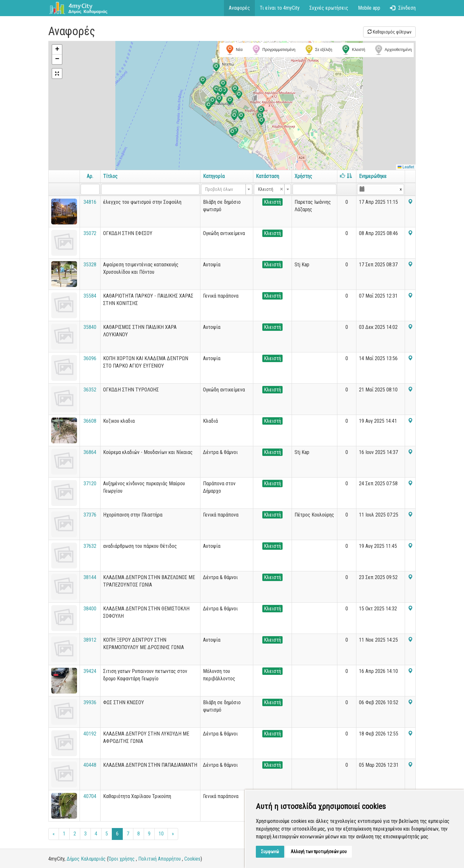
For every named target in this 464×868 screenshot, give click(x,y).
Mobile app (369, 8)
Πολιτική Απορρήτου (159, 859)
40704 (90, 796)
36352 (90, 390)
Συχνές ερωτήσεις (329, 8)
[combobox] (227, 189)
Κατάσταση (267, 176)
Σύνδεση (403, 8)
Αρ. (90, 176)
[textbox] (225, 189)
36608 (90, 421)
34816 (90, 202)
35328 (90, 265)
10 (161, 834)
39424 (90, 671)
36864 (90, 452)
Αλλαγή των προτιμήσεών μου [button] (319, 852)
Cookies (192, 859)
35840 (90, 327)
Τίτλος (110, 176)
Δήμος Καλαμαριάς (86, 859)
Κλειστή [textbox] (271, 189)
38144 (90, 577)
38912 (90, 640)
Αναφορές (239, 8)
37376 (90, 515)
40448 (90, 765)
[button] (216, 68)
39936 (90, 702)
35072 (90, 233)
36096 (90, 358)
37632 (90, 546)
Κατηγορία (214, 176)
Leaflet (406, 167)
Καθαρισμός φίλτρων (389, 32)
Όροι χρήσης (122, 859)
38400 (90, 609)
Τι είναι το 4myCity (280, 8)
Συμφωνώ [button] (270, 852)
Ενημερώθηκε (373, 176)
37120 (90, 483)
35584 (90, 296)
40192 (90, 734)
